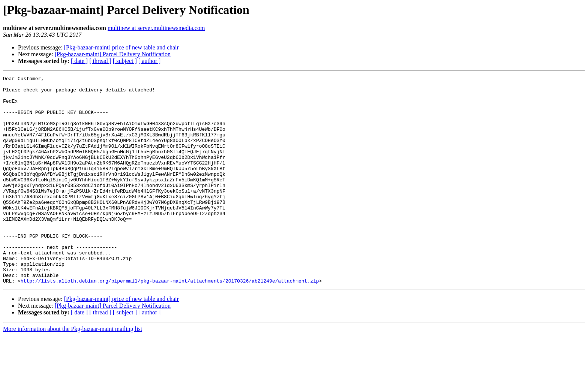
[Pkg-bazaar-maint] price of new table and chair (121, 47)
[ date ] (79, 61)
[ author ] (150, 61)
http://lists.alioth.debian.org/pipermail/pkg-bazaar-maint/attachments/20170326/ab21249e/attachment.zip (170, 322)
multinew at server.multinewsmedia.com (156, 28)
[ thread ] (100, 61)
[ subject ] (125, 61)
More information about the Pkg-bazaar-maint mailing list (73, 370)
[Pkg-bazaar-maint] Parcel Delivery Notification (113, 54)
